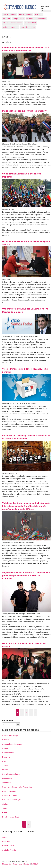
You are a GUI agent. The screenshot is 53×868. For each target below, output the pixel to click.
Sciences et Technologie (11, 800)
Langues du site (45, 7)
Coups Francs (19, 19)
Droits (5, 813)
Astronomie (7, 783)
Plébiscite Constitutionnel (13, 23)
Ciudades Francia (9, 850)
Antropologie (7, 778)
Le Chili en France (28, 27)
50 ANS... (38, 14)
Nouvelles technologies (11, 774)
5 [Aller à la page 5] (35, 712)
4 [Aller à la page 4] (31, 712)
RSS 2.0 (34, 864)
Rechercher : (8, 720)
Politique (6, 740)
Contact (27, 864)
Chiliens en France (9, 791)
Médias (5, 770)
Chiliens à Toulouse (10, 795)
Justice (5, 765)
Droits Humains (8, 753)
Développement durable (11, 817)
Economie (6, 757)
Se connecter (18, 864)
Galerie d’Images (10, 14)
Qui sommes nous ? (11, 27)
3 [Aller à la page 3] (26, 712)
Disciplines (6, 841)
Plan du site (7, 864)
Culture (5, 748)
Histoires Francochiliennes (36, 19)
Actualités (7, 19)
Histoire (5, 761)
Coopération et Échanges (12, 744)
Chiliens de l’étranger (10, 736)
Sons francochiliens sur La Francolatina (17, 787)
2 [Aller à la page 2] (22, 712)
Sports (5, 808)
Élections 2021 (30, 23)
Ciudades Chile (8, 846)
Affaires (5, 804)
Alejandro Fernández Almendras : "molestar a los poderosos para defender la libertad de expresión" (26, 575)
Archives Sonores (25, 14)
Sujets (5, 837)
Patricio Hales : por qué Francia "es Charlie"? (24, 111)
